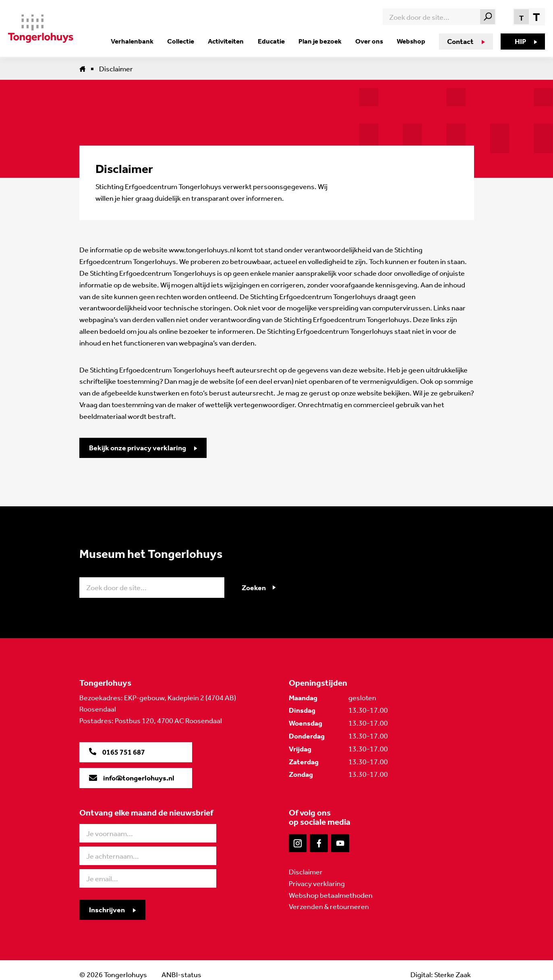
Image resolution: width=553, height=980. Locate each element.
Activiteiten (227, 41)
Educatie (272, 41)
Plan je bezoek (320, 41)
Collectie (183, 41)
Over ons (369, 41)
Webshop (411, 41)
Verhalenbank (135, 41)
